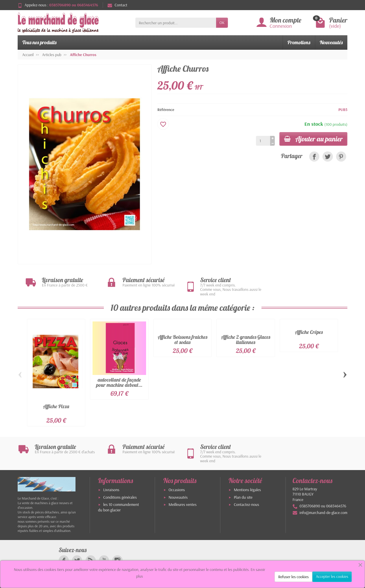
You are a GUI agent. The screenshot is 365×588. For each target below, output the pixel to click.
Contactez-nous (246, 504)
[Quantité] (263, 141)
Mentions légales (247, 490)
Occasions (177, 490)
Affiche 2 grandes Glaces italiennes (246, 340)
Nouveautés (331, 42)
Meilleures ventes (183, 504)
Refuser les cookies (293, 577)
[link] (314, 157)
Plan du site (243, 497)
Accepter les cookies (332, 576)
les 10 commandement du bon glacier (119, 507)
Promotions (299, 42)
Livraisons (111, 490)
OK (222, 23)
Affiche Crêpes (309, 332)
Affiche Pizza (56, 406)
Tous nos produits (39, 42)
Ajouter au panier (313, 139)
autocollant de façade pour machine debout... (119, 382)
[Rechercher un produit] (176, 23)
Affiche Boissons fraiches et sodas (182, 340)
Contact (117, 5)
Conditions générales (120, 497)
